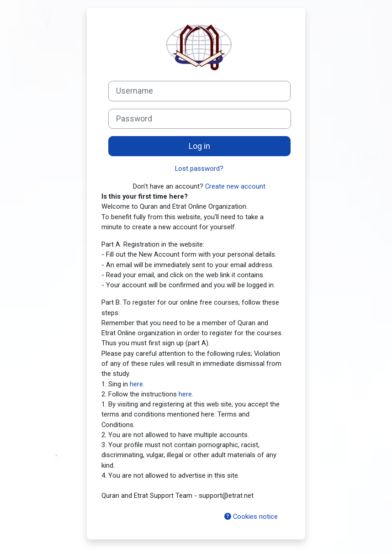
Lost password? (199, 169)
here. (186, 394)
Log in (199, 146)
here (136, 384)
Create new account (235, 186)
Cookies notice (251, 517)
